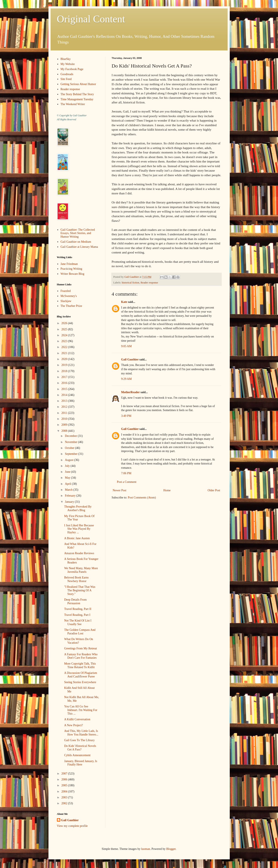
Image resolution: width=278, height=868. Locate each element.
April (68, 484)
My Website (68, 64)
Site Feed (66, 79)
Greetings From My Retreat (80, 648)
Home (167, 490)
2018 (65, 371)
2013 (65, 401)
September (72, 454)
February (71, 496)
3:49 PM (126, 416)
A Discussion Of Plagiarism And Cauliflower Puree (81, 675)
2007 (65, 774)
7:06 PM (126, 473)
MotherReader (130, 392)
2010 (65, 419)
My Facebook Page (72, 69)
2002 (65, 803)
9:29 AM (126, 379)
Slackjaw (66, 301)
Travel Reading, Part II (78, 609)
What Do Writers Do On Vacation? (79, 641)
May (68, 478)
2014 (65, 395)
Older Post (214, 490)
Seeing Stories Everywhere (80, 682)
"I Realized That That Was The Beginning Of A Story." (80, 590)
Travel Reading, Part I (77, 615)
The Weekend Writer (73, 104)
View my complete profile (72, 826)
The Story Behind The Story (77, 94)
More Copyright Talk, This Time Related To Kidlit (80, 665)
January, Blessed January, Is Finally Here (81, 763)
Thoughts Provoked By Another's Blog (78, 508)
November (72, 442)
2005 (65, 785)
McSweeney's (69, 296)
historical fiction (131, 283)
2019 (65, 365)
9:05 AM (126, 346)
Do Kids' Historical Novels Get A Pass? (80, 748)
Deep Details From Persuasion (75, 601)
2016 (65, 383)
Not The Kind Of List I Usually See (78, 622)
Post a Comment (127, 482)
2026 (65, 323)
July (68, 466)
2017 (65, 377)
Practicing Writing (71, 269)
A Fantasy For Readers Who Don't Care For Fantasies (81, 656)
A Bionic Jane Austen (77, 538)
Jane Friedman (69, 264)
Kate (124, 302)
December (71, 436)
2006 (65, 779)
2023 (65, 341)
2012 (65, 407)
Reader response (149, 283)
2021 (65, 353)
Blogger (171, 849)
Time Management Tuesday (77, 99)
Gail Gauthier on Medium (76, 242)
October (70, 448)
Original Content (91, 19)
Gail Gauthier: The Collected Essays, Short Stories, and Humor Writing (78, 233)
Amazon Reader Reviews (79, 553)
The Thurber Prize (71, 306)
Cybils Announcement (77, 755)
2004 (65, 791)
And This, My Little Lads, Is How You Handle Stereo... (81, 733)
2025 (65, 329)
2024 (65, 335)
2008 (65, 431)
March (69, 490)
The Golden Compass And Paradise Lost (80, 632)
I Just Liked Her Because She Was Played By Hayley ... (79, 529)
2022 (65, 347)
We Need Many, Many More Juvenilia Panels (81, 570)
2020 (65, 359)
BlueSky (66, 59)
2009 (65, 425)
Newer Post (120, 490)
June (68, 472)
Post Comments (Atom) (142, 498)
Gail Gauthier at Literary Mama (79, 247)
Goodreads (67, 74)
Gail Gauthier (130, 360)
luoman (146, 849)
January (70, 502)
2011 (65, 413)
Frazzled (66, 291)
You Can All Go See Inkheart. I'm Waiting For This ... (81, 710)
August (70, 460)
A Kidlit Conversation (77, 719)
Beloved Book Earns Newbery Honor (76, 579)
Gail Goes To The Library (79, 740)
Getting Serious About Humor (78, 84)
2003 (65, 797)
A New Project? (73, 725)
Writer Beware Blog (72, 274)
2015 (65, 389)
